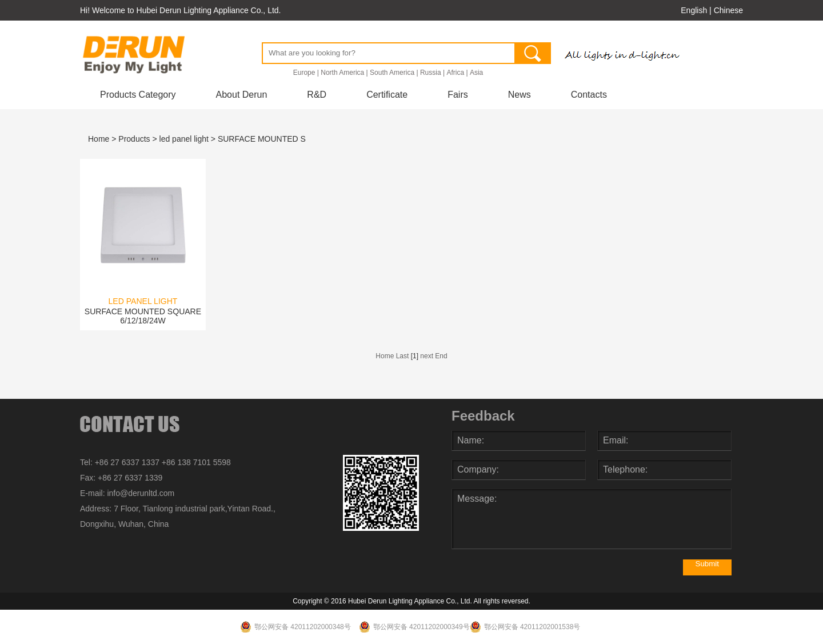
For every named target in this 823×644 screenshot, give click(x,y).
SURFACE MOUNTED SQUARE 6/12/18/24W (143, 316)
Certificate (387, 95)
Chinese (728, 10)
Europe (304, 73)
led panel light (184, 139)
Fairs (458, 95)
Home (99, 139)
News (520, 95)
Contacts (589, 95)
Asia (476, 73)
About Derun (242, 95)
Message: (592, 519)
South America (392, 73)
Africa (455, 73)
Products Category (138, 95)
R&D (317, 95)
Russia (431, 73)
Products (134, 139)
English (694, 10)
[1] (415, 356)
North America (342, 73)
